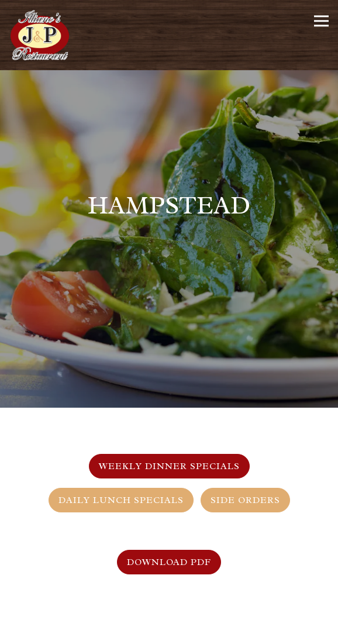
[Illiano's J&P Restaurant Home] (44, 35)
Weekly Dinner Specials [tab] (169, 459)
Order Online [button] (169, 632)
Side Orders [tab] (245, 493)
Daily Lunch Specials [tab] (121, 493)
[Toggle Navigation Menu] (321, 21)
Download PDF (169, 555)
